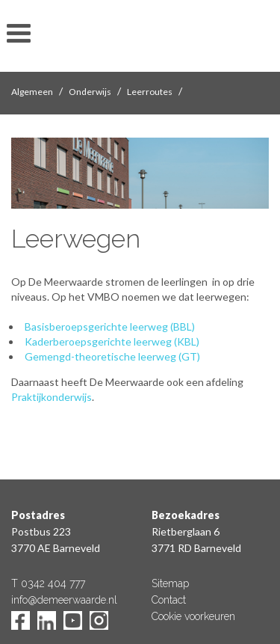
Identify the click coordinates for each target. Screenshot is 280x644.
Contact (169, 600)
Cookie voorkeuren (193, 616)
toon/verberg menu (19, 34)
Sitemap (170, 583)
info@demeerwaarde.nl (64, 600)
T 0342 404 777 (48, 583)
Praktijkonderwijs (52, 397)
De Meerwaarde (140, 39)
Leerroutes (150, 92)
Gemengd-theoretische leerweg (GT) (112, 356)
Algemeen (32, 92)
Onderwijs (90, 92)
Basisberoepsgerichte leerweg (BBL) (110, 326)
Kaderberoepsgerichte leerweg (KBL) (112, 341)
